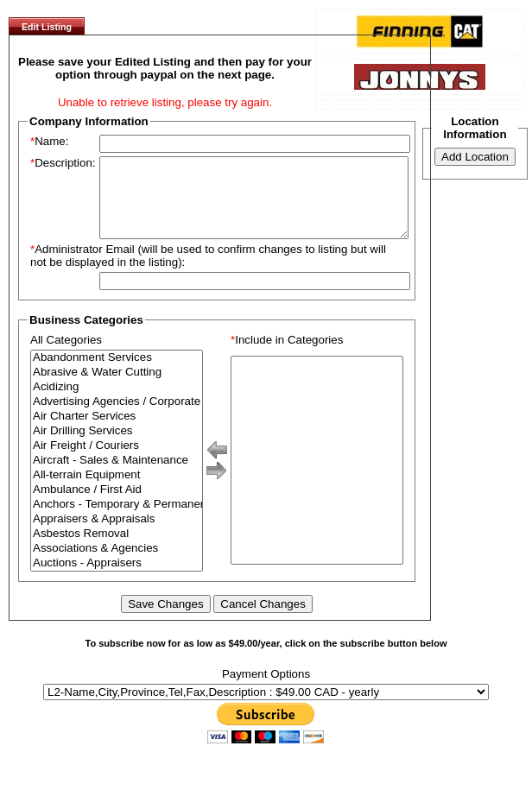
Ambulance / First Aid (117, 506)
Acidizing (117, 403)
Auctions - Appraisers (117, 579)
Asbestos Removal (117, 550)
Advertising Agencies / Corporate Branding (117, 417)
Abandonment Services (117, 373)
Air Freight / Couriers (117, 461)
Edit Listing (47, 27)
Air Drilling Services (117, 447)
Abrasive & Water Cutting (117, 388)
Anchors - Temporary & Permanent (117, 520)
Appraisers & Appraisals (117, 535)
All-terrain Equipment (117, 491)
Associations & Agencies (117, 564)
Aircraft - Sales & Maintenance (117, 476)
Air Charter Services (117, 432)
